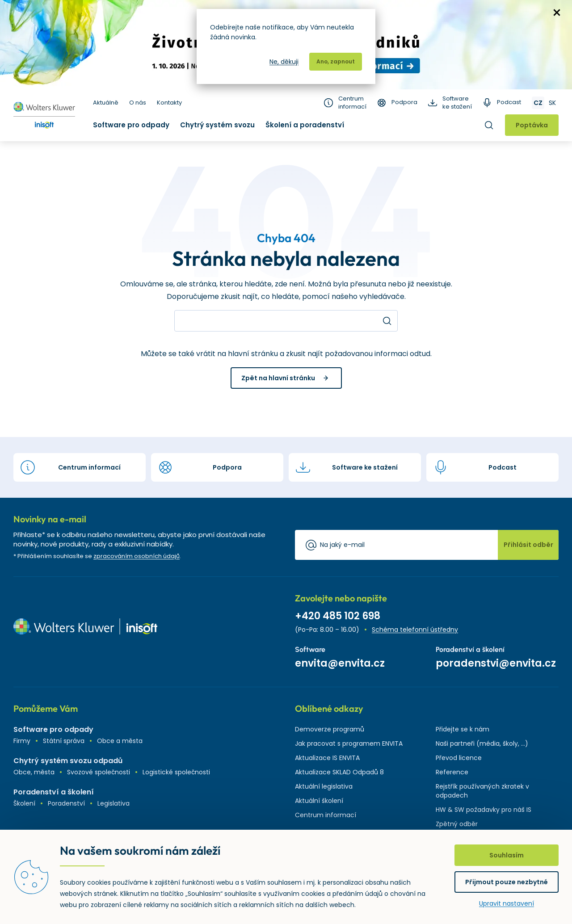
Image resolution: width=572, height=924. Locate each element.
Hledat (489, 125)
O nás (138, 103)
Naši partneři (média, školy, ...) (482, 743)
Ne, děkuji (284, 62)
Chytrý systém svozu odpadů (68, 761)
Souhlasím (507, 855)
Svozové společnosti (99, 772)
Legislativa (114, 803)
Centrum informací (352, 103)
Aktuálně (106, 103)
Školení (24, 803)
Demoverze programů (330, 729)
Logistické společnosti (176, 772)
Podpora (404, 102)
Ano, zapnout (336, 61)
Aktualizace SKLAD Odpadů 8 (339, 772)
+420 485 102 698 (338, 616)
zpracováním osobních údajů (137, 556)
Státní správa (64, 741)
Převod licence (459, 758)
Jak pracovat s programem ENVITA (349, 743)
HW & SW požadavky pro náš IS (484, 810)
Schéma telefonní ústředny (415, 630)
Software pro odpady (131, 125)
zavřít (557, 13)
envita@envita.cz (340, 663)
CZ (538, 103)
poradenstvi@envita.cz (496, 663)
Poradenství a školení (54, 792)
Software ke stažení (457, 103)
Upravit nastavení (507, 903)
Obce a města (120, 741)
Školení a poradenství (305, 125)
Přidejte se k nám (463, 729)
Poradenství (66, 803)
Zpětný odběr (457, 824)
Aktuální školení (319, 801)
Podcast (509, 102)
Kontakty (169, 103)
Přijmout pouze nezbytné (507, 882)
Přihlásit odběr (528, 545)
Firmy (22, 741)
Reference (452, 772)
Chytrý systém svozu (217, 125)
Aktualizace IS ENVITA (327, 758)
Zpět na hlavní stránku (278, 378)
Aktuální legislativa (324, 786)
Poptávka (532, 125)
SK (552, 103)
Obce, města (34, 772)
